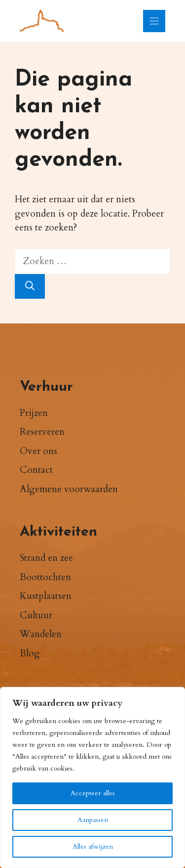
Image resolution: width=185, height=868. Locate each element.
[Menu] (154, 21)
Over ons (38, 451)
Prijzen (34, 413)
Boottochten (45, 577)
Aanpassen (93, 820)
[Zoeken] (30, 287)
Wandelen (41, 634)
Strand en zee (46, 558)
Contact (36, 470)
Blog (30, 653)
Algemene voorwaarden (69, 489)
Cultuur (36, 615)
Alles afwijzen (93, 846)
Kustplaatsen (46, 596)
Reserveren (42, 432)
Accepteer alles (93, 793)
